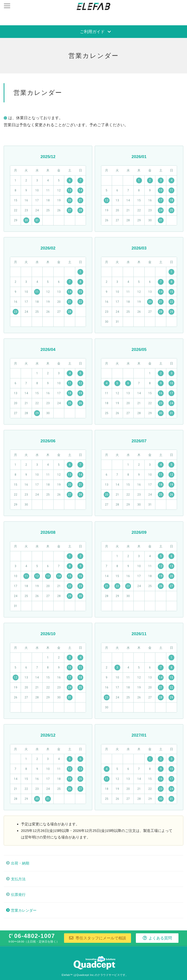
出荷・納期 (20, 863)
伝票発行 (18, 895)
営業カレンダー (24, 910)
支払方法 (18, 879)
